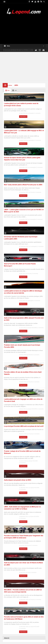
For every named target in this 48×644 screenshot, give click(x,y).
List (14, 90)
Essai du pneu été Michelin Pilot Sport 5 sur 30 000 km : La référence (20, 50)
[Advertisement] (24, 28)
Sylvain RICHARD (32, 328)
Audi (29, 572)
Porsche (32, 192)
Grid (7, 90)
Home (10, 85)
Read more (23, 117)
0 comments (37, 113)
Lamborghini (31, 113)
